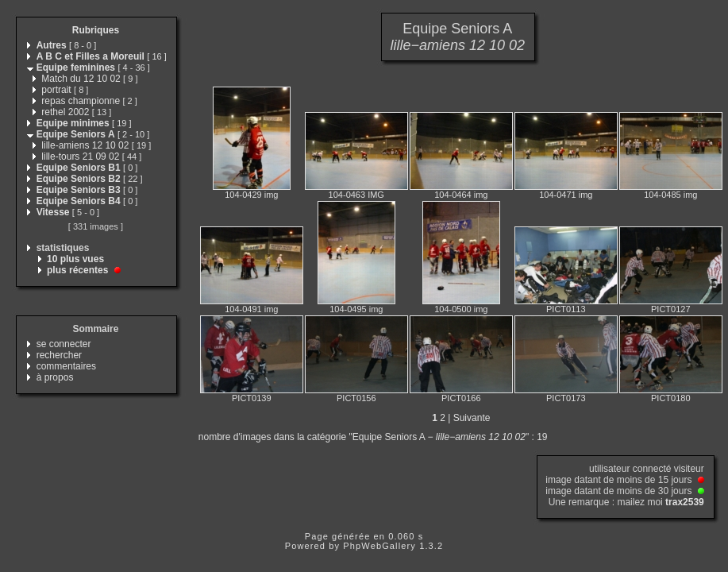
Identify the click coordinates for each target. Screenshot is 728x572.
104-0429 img (251, 195)
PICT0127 (671, 309)
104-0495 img (356, 309)
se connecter (64, 344)
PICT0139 (252, 398)
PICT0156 (356, 398)
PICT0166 (461, 398)
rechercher (59, 355)
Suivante (472, 418)
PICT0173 (566, 398)
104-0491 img (251, 309)
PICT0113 (566, 309)
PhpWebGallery (379, 546)
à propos (55, 377)
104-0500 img (461, 309)
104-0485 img (670, 195)
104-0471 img (566, 195)
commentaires (66, 366)
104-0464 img (461, 195)
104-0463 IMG (356, 195)
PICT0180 (671, 398)
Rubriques (96, 30)
